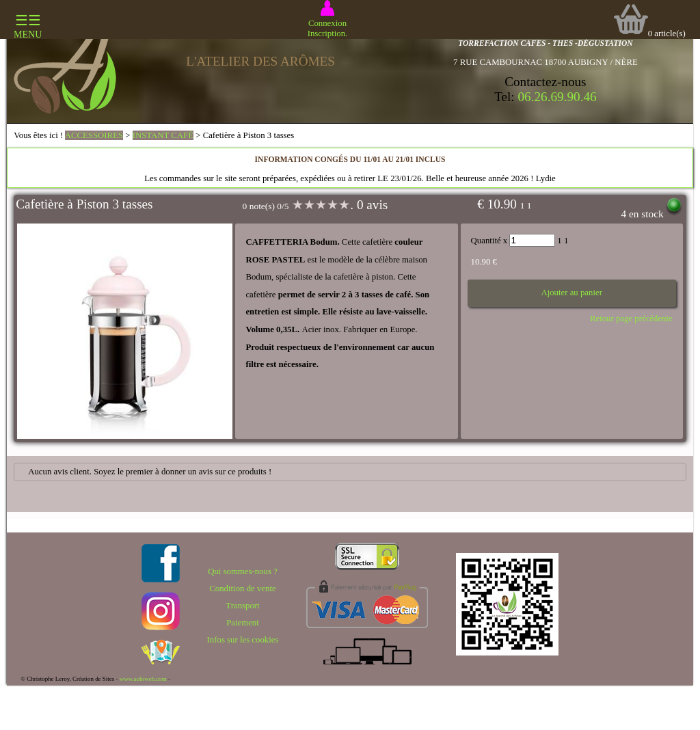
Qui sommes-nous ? (243, 571)
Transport (242, 606)
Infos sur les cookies (243, 640)
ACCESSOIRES (94, 135)
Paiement (243, 623)
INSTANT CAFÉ (163, 135)
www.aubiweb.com (143, 679)
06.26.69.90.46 (557, 97)
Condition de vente (242, 589)
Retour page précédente (631, 319)
